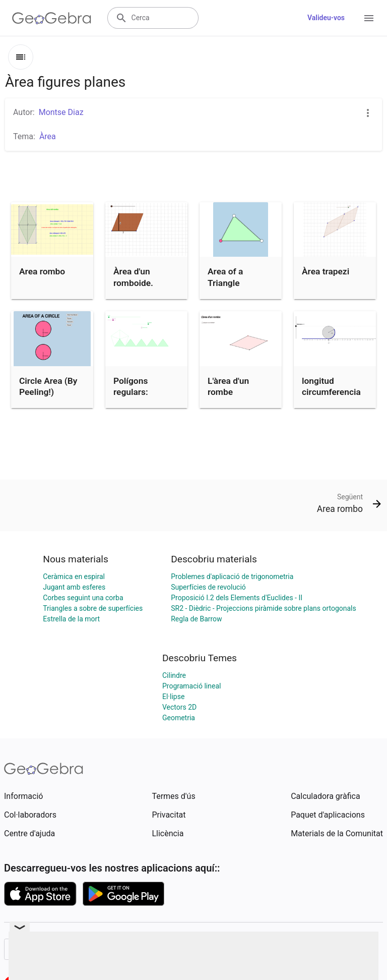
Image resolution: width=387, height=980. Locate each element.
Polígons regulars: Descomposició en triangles (144, 398)
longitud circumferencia (331, 386)
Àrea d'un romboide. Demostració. (140, 283)
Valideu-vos (326, 18)
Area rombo (42, 271)
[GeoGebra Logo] (52, 18)
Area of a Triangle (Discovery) (230, 283)
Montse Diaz (61, 112)
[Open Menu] (369, 18)
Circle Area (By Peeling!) (48, 386)
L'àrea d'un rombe (228, 386)
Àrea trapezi (326, 271)
